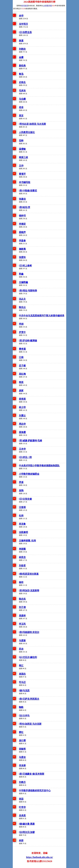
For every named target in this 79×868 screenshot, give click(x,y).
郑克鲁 (22, 524)
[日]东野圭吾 (25, 32)
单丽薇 (22, 549)
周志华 (22, 424)
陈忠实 (22, 599)
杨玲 (21, 582)
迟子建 (22, 366)
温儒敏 (22, 149)
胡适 (21, 799)
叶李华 (22, 807)
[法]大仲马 (24, 715)
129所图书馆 (47, 6)
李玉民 (22, 624)
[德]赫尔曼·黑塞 (27, 824)
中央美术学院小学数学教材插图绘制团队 (39, 466)
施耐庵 (22, 249)
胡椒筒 (22, 749)
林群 (21, 840)
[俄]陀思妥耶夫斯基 (29, 574)
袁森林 (22, 616)
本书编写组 (25, 182)
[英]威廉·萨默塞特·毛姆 (30, 441)
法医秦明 (23, 532)
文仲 (21, 166)
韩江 (21, 666)
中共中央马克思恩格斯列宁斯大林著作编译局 (42, 316)
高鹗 (21, 491)
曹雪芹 (22, 174)
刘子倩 (22, 607)
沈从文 (22, 299)
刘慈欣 (22, 49)
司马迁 (22, 682)
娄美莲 (22, 399)
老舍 (21, 107)
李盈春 (22, 241)
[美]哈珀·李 (25, 207)
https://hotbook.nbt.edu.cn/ (39, 857)
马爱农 (22, 757)
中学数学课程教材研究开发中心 (35, 790)
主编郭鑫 (23, 282)
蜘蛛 (21, 707)
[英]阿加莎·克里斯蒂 (29, 591)
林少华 (22, 407)
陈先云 (22, 307)
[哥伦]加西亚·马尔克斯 (30, 724)
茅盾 (21, 482)
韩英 (21, 382)
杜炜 (21, 516)
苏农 (21, 649)
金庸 (21, 57)
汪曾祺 (22, 507)
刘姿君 (22, 566)
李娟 (21, 324)
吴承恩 (22, 815)
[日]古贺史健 (25, 499)
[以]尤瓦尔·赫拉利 (28, 657)
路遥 (21, 41)
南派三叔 (23, 157)
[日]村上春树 (25, 266)
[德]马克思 (24, 691)
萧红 (21, 732)
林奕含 (22, 557)
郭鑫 (21, 274)
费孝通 (22, 349)
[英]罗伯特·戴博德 (28, 341)
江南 (21, 357)
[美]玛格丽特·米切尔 (29, 632)
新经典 (22, 66)
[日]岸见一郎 (25, 457)
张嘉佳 (22, 199)
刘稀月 (22, 782)
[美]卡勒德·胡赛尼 (28, 191)
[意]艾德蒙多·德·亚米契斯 (32, 774)
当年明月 (23, 24)
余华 (21, 16)
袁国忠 (22, 674)
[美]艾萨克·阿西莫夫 (29, 699)
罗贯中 (22, 332)
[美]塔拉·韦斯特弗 (28, 291)
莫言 (21, 116)
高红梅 (22, 374)
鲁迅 (21, 74)
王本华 (22, 449)
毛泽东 (22, 91)
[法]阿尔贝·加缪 (27, 832)
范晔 (21, 141)
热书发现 (25, 6)
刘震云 (22, 416)
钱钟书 (22, 216)
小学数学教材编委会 (29, 474)
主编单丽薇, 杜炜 (27, 541)
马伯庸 (22, 99)
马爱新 (22, 641)
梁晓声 (22, 232)
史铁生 (22, 82)
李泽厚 (22, 765)
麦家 (21, 391)
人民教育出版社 (27, 132)
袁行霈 (22, 740)
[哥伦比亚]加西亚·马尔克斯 (32, 124)
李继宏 (22, 224)
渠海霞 (22, 432)
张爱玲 (22, 257)
